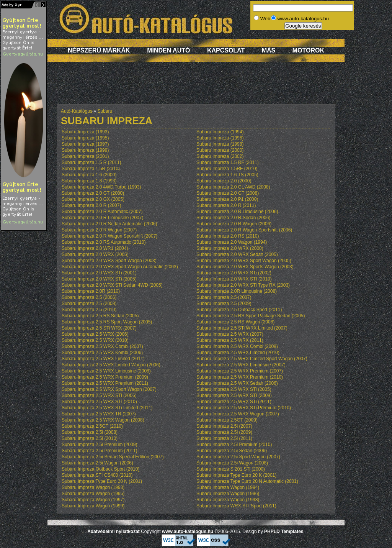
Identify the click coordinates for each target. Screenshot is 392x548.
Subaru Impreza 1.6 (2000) (89, 175)
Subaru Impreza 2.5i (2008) (90, 432)
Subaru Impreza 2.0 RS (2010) (228, 236)
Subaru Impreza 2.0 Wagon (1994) (232, 242)
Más (269, 50)
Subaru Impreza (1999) (85, 150)
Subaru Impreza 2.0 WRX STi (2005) (99, 279)
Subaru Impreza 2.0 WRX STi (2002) (234, 273)
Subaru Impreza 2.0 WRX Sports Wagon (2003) (245, 267)
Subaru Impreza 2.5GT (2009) (227, 420)
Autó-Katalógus (77, 111)
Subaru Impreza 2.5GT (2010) (92, 426)
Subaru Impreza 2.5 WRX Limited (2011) (103, 359)
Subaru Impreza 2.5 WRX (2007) (230, 334)
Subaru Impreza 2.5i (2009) (224, 432)
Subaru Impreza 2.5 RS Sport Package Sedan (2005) (251, 316)
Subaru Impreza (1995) (85, 138)
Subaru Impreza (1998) (220, 144)
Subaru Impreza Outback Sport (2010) (100, 469)
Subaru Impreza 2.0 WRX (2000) (230, 248)
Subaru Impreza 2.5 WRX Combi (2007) (102, 346)
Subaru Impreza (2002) (220, 156)
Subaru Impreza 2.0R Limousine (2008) (237, 291)
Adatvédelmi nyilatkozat (114, 532)
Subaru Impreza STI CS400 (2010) (97, 475)
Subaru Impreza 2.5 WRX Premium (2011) (105, 383)
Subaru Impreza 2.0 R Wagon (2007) (99, 230)
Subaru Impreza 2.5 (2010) (89, 310)
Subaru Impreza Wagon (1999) (93, 506)
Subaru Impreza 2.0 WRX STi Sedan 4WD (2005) (112, 285)
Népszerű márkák (99, 50)
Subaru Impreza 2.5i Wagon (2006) (97, 463)
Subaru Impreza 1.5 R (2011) (91, 162)
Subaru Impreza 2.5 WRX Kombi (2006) (102, 353)
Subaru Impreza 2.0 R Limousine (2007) (102, 218)
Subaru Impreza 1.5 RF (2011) (228, 162)
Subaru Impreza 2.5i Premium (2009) (99, 445)
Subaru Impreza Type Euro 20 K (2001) (236, 475)
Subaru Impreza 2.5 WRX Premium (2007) (240, 371)
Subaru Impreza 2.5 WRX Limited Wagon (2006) (111, 365)
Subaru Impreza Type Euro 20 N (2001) (102, 481)
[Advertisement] (196, 87)
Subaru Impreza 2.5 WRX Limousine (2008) (106, 371)
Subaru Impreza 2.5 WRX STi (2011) (234, 402)
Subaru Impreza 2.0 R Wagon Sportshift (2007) (109, 236)
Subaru (105, 111)
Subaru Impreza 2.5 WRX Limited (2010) (238, 353)
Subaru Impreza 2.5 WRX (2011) (230, 340)
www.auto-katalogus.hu (188, 532)
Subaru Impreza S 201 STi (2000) (231, 469)
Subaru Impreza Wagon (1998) (228, 500)
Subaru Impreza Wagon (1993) (93, 487)
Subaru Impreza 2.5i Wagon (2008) (232, 463)
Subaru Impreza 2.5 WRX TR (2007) (99, 414)
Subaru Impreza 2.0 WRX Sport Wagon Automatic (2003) (120, 267)
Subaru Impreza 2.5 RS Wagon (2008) (235, 322)
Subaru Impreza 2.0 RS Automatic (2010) (104, 242)
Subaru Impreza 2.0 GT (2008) (228, 193)
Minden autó (168, 50)
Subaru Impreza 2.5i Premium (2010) (234, 445)
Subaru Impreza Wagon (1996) (228, 494)
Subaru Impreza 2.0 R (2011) (226, 205)
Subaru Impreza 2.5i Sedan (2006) (232, 451)
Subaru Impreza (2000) (220, 150)
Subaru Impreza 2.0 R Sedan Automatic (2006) (109, 224)
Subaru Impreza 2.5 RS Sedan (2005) (100, 316)
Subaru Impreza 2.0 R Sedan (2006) (233, 218)
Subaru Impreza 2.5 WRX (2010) (95, 340)
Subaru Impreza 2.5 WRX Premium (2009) (105, 377)
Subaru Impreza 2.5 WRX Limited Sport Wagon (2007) (252, 359)
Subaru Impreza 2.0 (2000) (224, 181)
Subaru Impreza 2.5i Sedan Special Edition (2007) (113, 457)
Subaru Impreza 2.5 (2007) (224, 297)
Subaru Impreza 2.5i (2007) (224, 426)
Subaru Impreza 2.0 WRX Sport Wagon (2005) (244, 261)
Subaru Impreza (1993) (85, 132)
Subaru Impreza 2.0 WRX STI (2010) (234, 279)
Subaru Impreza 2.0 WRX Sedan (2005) (237, 254)
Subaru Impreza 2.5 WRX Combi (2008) (237, 346)
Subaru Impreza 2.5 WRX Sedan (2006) (237, 383)
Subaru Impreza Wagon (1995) (93, 494)
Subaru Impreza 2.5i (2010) (90, 438)
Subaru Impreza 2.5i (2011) (224, 438)
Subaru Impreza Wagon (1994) (228, 487)
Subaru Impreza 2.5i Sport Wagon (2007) (238, 457)
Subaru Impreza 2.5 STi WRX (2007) (99, 328)
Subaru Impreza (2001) (85, 156)
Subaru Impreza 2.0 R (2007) (91, 205)
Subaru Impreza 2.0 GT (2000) (93, 193)
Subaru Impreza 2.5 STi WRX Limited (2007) (242, 328)
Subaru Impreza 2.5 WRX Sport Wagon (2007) (109, 389)
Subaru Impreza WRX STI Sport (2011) (236, 506)
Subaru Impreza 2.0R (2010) (91, 291)
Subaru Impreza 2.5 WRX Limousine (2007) (241, 365)
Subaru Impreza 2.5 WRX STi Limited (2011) (107, 408)
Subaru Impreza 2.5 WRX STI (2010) (99, 402)
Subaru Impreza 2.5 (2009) (224, 304)
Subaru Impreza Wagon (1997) (93, 500)
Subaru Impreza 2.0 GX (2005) (93, 199)
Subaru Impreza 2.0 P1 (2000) (227, 199)
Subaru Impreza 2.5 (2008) (89, 304)
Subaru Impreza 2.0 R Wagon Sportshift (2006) (244, 230)
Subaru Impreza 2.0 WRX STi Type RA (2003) (243, 285)
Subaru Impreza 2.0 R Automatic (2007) (102, 212)
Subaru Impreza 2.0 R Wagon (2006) (234, 224)
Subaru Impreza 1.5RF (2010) (227, 169)
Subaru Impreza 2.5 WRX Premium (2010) (240, 377)
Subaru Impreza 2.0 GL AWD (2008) (233, 187)
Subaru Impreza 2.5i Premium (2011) (99, 451)
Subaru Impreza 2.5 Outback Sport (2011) (239, 310)
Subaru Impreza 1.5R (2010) (91, 169)
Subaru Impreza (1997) (85, 144)
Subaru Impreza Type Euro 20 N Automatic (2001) (247, 481)
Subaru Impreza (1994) (220, 132)
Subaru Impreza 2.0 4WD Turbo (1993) (101, 187)
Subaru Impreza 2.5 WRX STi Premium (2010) (244, 408)
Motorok (308, 50)
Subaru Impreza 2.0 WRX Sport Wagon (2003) (109, 261)
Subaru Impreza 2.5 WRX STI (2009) (234, 395)
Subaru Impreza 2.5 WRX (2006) (95, 334)
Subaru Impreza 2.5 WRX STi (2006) (99, 395)
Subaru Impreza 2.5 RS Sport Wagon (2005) (107, 322)
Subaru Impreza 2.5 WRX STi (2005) (234, 389)
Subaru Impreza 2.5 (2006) (89, 297)
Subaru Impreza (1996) (220, 138)
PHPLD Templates (284, 532)
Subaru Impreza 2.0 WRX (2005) (95, 254)
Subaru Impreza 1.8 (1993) (89, 181)
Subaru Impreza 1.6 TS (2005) (227, 175)
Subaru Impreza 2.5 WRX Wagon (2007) (238, 414)
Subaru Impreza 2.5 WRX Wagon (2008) (103, 420)
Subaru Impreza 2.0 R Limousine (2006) (237, 212)
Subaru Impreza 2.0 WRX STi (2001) (99, 273)
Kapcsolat (226, 50)
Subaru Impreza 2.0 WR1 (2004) (95, 248)
